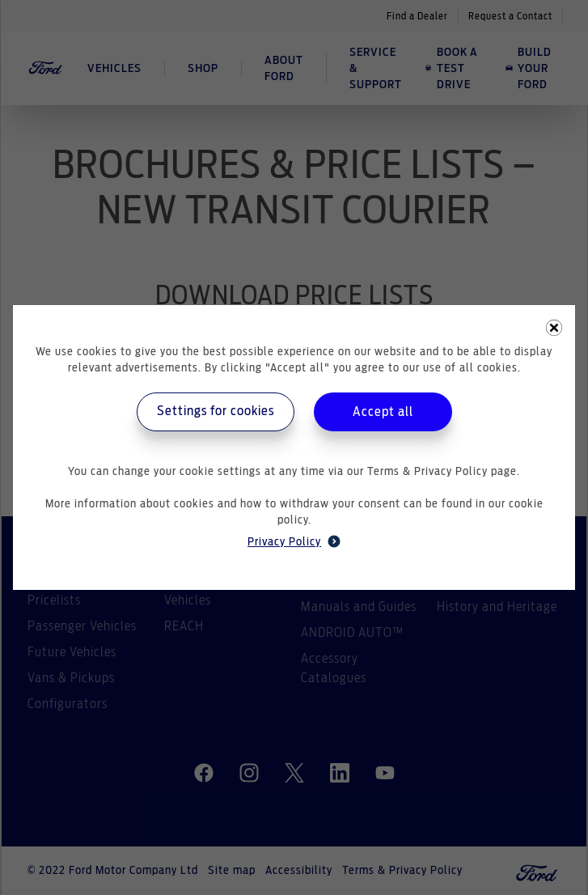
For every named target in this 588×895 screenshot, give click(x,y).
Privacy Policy (294, 541)
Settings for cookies (216, 411)
